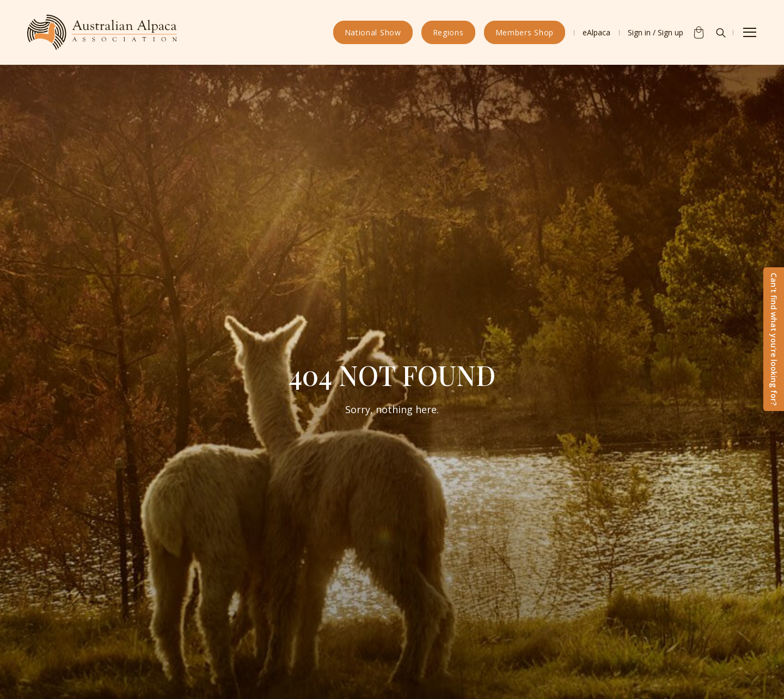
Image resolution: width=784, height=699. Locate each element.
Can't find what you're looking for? (774, 339)
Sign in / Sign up (656, 32)
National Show (373, 32)
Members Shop (525, 32)
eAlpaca (596, 32)
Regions (448, 32)
